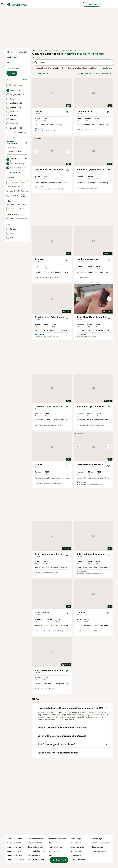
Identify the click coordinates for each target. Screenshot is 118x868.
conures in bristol (14, 843)
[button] (52, 151)
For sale (12, 73)
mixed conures (34, 855)
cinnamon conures (100, 851)
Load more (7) (20, 133)
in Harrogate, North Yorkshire (84, 54)
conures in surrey (35, 839)
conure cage (76, 839)
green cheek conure (100, 843)
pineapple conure (78, 859)
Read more (107, 68)
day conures (54, 851)
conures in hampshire (37, 851)
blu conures (54, 843)
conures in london (14, 839)
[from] (13, 209)
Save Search (41, 73)
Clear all (23, 52)
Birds (9, 63)
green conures (77, 851)
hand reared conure (36, 859)
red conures (76, 855)
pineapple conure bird (58, 839)
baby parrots (76, 843)
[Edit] (26, 143)
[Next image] (68, 151)
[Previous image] (36, 151)
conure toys (97, 839)
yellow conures (56, 847)
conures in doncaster (15, 859)
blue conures (97, 847)
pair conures (54, 855)
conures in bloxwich (15, 851)
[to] (25, 209)
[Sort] (94, 73)
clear (24, 80)
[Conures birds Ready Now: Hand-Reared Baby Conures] (94, 299)
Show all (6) (15, 172)
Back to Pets (13, 57)
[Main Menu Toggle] (2, 4)
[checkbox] (8, 91)
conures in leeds (35, 843)
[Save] (67, 112)
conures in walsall (14, 847)
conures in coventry (36, 847)
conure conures (77, 847)
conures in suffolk (14, 855)
